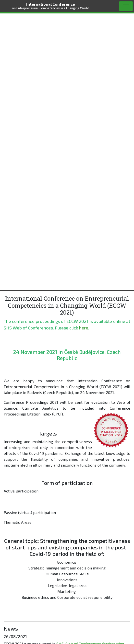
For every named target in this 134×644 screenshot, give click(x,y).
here (84, 328)
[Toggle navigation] (126, 6)
